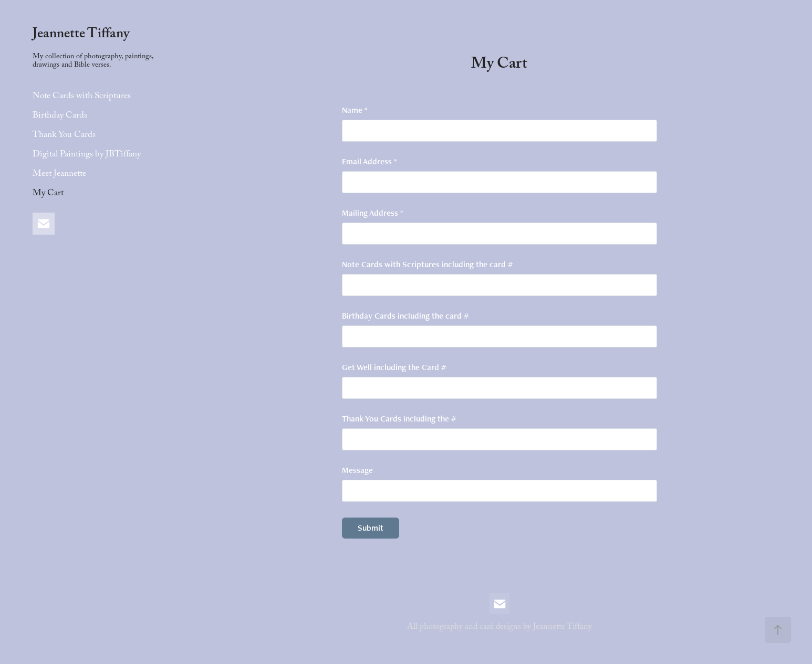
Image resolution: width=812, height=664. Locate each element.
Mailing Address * (373, 213)
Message (357, 470)
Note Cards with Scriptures (82, 97)
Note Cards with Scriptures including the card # (427, 265)
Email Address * (369, 162)
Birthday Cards (60, 116)
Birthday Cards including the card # (405, 316)
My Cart (48, 194)
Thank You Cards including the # (399, 419)
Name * (355, 110)
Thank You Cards (64, 136)
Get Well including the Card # (394, 367)
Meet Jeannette (59, 175)
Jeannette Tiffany (81, 35)
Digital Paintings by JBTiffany (87, 155)
